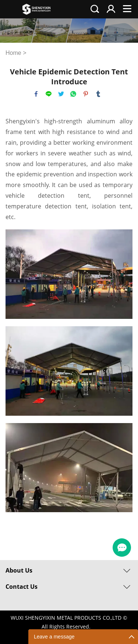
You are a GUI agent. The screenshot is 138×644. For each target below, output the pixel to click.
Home (13, 53)
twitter (61, 94)
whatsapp (73, 94)
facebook (36, 94)
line (49, 94)
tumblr (98, 94)
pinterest (86, 94)
